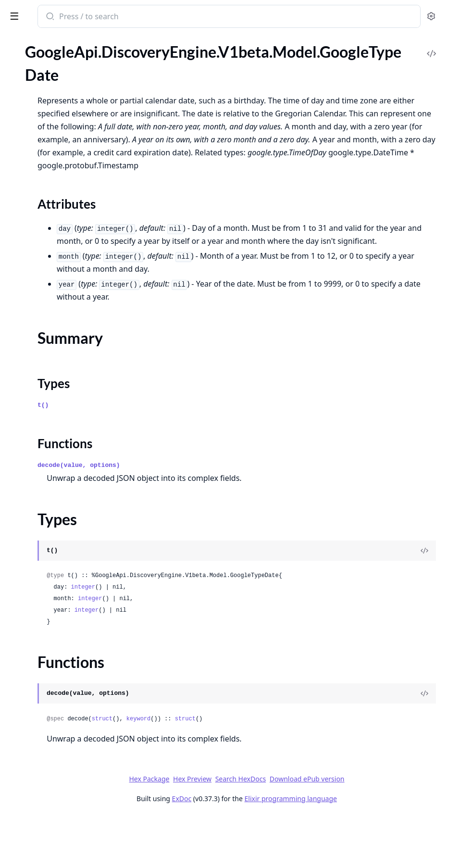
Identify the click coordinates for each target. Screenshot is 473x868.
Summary (32, 784)
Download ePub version (379, 830)
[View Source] (433, 602)
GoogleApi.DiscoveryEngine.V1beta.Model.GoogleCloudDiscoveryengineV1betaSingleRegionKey (68, 340)
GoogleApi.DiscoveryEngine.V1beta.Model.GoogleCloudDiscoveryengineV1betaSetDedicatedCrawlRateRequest (68, 314)
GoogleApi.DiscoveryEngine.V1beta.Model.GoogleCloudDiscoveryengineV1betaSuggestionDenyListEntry (68, 405)
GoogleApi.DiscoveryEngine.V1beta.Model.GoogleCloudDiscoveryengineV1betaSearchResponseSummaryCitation (68, 145)
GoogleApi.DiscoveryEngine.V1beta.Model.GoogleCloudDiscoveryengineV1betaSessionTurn (68, 288)
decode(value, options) (214, 517)
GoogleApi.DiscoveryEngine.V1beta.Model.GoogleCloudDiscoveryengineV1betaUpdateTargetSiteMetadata (68, 586)
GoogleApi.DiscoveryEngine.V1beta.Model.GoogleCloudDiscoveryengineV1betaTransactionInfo (68, 522)
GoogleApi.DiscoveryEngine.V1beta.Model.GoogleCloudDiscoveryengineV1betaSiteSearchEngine (68, 353)
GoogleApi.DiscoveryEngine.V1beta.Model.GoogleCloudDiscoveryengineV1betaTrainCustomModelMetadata (68, 470)
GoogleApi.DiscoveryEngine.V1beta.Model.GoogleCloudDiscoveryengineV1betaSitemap (68, 379)
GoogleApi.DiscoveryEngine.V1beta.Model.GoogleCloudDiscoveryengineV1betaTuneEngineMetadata (68, 535)
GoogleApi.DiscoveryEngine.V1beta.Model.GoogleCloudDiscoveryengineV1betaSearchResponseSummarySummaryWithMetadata (68, 223)
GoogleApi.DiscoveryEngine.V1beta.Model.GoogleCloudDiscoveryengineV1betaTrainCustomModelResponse (68, 509)
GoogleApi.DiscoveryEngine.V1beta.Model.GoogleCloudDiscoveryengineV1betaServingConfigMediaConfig (68, 262)
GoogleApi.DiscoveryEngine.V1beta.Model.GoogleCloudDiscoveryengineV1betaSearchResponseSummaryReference (68, 184)
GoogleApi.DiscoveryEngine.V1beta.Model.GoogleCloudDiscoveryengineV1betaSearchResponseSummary (68, 106)
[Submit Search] (185, 17)
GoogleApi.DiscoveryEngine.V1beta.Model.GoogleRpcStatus (68, 742)
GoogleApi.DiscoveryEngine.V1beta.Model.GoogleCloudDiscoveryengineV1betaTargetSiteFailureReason (68, 431)
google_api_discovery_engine (62, 17)
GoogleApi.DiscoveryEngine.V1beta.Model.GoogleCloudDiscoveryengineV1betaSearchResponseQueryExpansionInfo (68, 67)
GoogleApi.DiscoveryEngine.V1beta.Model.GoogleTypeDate (68, 755)
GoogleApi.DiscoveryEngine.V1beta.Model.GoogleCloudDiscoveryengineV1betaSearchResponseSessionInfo (68, 93)
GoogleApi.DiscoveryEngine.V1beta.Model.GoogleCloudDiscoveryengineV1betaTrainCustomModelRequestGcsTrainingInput (68, 496)
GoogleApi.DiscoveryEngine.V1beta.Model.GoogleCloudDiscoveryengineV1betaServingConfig (68, 236)
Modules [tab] (58, 53)
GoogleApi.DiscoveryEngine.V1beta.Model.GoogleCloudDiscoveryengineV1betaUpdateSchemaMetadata (68, 573)
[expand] (135, 69)
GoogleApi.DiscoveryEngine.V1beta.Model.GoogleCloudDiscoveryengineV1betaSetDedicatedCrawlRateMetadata (68, 301)
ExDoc (254, 850)
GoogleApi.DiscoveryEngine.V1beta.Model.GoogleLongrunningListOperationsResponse (68, 651)
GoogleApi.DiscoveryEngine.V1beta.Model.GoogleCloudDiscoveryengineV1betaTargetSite (68, 418)
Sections (31, 772)
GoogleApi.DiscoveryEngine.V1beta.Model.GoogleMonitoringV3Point (68, 677)
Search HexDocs (312, 830)
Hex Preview (264, 830)
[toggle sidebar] (132, 15)
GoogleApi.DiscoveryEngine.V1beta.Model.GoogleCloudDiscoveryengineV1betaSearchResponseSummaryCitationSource (68, 171)
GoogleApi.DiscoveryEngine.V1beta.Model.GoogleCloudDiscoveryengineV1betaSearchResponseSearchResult (68, 80)
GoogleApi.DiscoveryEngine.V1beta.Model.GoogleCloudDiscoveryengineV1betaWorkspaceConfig (68, 625)
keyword (274, 770)
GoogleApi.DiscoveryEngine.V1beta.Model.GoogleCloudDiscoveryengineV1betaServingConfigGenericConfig (68, 249)
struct (238, 770)
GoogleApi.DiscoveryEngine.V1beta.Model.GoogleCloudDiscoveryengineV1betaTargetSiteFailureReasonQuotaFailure (68, 444)
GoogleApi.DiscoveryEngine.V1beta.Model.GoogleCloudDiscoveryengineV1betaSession (68, 275)
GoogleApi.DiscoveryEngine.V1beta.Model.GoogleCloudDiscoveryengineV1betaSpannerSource (68, 392)
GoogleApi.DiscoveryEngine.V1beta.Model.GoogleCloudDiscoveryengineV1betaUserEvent (68, 599)
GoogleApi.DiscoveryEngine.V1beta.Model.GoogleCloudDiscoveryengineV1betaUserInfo (68, 612)
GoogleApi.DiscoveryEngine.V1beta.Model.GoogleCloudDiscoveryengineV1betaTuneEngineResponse (68, 560)
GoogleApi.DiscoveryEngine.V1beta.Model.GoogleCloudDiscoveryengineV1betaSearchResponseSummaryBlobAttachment (68, 119)
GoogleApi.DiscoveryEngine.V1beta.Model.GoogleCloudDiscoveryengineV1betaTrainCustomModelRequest (68, 483)
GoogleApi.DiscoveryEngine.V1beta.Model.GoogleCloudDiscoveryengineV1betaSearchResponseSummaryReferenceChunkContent (68, 197)
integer (219, 639)
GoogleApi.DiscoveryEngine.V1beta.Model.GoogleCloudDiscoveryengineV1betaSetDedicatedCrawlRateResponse (68, 327)
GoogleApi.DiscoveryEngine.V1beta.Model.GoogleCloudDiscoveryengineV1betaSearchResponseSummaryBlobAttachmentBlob (68, 132)
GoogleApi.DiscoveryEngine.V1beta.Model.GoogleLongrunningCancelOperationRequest (68, 638)
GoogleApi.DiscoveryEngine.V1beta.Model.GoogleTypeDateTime (68, 824)
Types (26, 795)
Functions (33, 807)
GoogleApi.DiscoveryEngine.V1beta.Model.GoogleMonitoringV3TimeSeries (68, 703)
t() (179, 457)
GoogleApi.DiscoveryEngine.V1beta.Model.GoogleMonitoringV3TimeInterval (68, 690)
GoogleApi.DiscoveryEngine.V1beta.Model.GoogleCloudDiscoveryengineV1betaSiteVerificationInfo (68, 366)
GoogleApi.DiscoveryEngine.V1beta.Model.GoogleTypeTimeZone (68, 837)
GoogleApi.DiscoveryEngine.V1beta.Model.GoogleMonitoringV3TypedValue (68, 716)
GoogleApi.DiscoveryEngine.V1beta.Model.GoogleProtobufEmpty (68, 729)
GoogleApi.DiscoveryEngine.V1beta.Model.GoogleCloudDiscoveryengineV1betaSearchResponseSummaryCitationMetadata (68, 158)
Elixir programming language (362, 850)
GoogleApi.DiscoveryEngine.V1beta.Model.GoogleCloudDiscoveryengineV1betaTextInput (68, 457)
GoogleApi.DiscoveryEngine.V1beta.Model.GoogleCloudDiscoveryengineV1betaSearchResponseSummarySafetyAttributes (68, 210)
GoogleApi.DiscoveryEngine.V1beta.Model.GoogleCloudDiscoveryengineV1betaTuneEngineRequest (68, 547)
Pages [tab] (17, 53)
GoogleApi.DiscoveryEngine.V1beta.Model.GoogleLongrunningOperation (68, 664)
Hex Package (221, 830)
